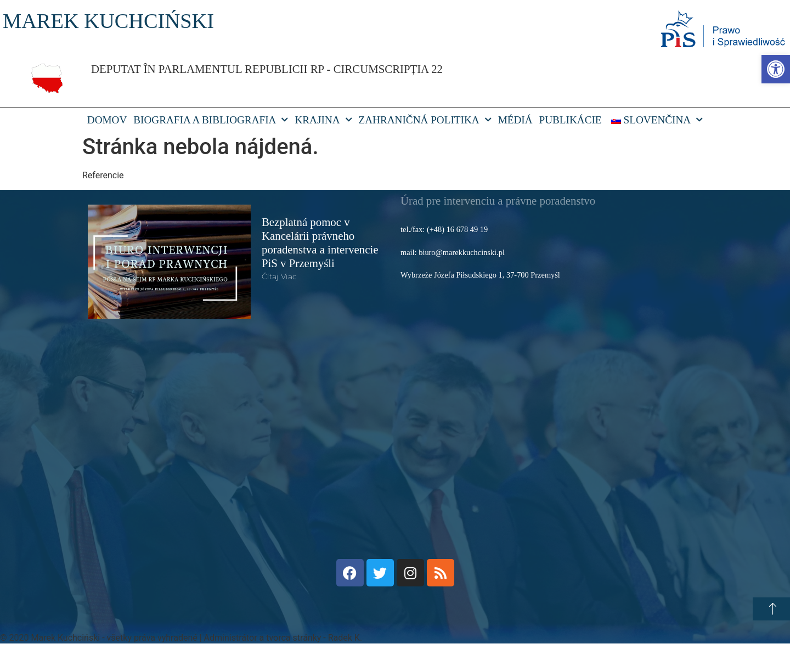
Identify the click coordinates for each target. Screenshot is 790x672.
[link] (776, 69)
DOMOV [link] (107, 120)
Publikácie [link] (571, 120)
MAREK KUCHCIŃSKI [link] (108, 21)
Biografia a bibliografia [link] (211, 120)
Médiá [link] (515, 120)
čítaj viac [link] (279, 276)
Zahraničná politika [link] (425, 120)
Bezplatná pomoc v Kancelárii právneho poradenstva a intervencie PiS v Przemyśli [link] (320, 242)
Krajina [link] (323, 120)
